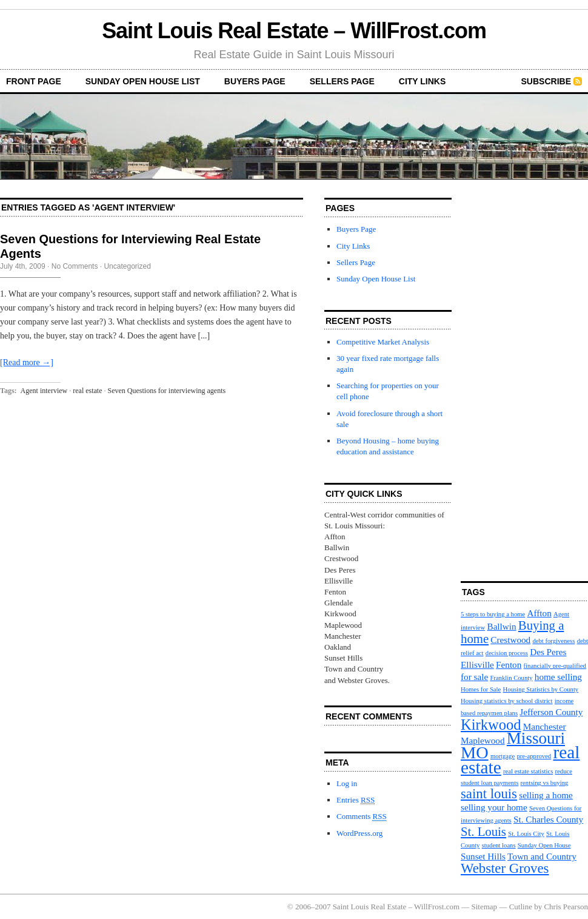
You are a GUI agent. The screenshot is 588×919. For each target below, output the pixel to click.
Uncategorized (127, 266)
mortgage (503, 756)
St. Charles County (548, 819)
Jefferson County (551, 712)
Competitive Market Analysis (383, 342)
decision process (507, 653)
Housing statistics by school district (507, 701)
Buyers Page (255, 81)
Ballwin (502, 626)
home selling (558, 677)
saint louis (489, 794)
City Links (423, 81)
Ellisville (477, 665)
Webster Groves (505, 868)
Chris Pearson (566, 907)
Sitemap (485, 907)
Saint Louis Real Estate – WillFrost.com (294, 31)
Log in (347, 783)
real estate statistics (528, 771)
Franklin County (511, 678)
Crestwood (510, 640)
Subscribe (546, 81)
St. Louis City (526, 834)
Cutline (521, 907)
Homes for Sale (481, 689)
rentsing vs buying (545, 783)
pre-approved (534, 756)
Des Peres (548, 652)
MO (475, 752)
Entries (356, 800)
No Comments (75, 266)
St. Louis (483, 832)
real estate (87, 391)
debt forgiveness (553, 641)
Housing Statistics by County (541, 689)
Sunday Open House (544, 845)
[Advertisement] (497, 380)
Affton (540, 613)
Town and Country (542, 856)
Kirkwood (491, 725)
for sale (474, 677)
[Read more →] (27, 362)
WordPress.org (359, 833)
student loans (499, 845)
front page (34, 81)
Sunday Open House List (143, 81)
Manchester (545, 726)
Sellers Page (342, 81)
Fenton (509, 665)
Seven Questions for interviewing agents (167, 391)
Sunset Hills (483, 856)
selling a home (546, 795)
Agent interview (44, 391)
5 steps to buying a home (493, 614)
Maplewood (483, 740)
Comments (362, 816)
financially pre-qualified (555, 666)
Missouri (536, 738)
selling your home (494, 807)
